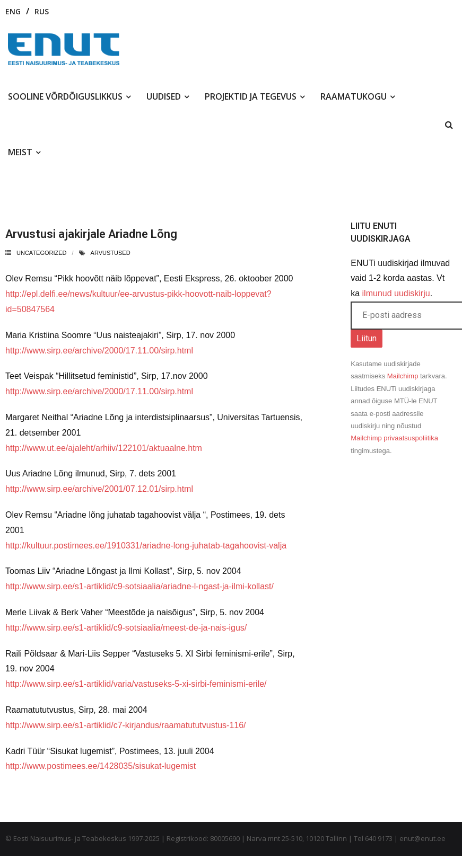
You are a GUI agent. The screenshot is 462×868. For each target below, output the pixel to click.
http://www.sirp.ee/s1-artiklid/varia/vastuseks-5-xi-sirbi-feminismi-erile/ (136, 684)
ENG (13, 11)
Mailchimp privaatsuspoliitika (394, 438)
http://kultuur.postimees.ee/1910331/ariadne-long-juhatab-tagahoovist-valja (146, 546)
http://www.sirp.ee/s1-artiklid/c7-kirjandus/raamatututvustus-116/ (126, 725)
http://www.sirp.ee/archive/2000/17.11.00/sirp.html (99, 351)
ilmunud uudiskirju (396, 293)
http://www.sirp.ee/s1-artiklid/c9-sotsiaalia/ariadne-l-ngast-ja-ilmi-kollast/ (140, 586)
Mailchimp (403, 376)
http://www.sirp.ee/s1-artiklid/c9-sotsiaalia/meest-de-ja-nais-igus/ (126, 628)
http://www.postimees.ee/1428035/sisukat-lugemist (101, 766)
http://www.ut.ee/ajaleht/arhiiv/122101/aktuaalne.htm (104, 448)
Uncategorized (42, 253)
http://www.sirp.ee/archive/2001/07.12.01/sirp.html (99, 489)
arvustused (111, 253)
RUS (42, 11)
